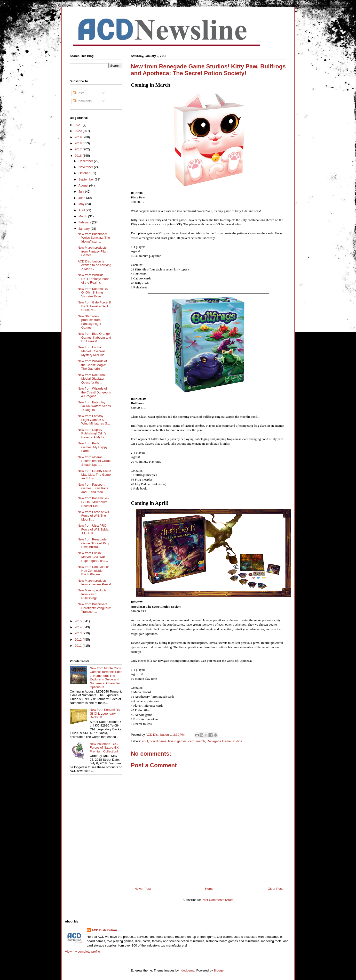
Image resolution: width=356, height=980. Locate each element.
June (82, 198)
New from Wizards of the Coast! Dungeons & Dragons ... (94, 392)
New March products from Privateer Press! (94, 583)
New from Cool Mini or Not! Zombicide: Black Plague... (93, 571)
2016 (79, 156)
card (191, 741)
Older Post (275, 889)
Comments (82, 101)
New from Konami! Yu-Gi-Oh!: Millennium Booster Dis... (93, 502)
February (85, 222)
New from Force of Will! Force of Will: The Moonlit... (94, 516)
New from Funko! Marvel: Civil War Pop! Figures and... (93, 557)
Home (209, 889)
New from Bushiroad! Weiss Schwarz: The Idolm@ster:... (94, 238)
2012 (79, 640)
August (84, 185)
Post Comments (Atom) (218, 900)
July (82, 192)
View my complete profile (82, 951)
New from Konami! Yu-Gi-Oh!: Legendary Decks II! (105, 713)
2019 (79, 137)
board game (158, 741)
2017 (79, 149)
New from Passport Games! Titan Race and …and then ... (93, 488)
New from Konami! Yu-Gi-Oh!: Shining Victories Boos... (93, 293)
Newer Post (143, 889)
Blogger (219, 970)
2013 (79, 633)
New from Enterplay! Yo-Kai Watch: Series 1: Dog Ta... (94, 406)
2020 (79, 131)
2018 (79, 143)
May (82, 204)
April (82, 210)
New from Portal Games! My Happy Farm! (92, 447)
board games (177, 741)
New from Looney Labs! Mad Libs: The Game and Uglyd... (94, 474)
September (87, 179)
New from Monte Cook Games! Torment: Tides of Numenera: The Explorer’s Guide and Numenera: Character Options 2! (106, 678)
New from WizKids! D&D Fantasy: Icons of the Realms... (93, 279)
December (86, 161)
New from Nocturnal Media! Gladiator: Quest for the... (91, 379)
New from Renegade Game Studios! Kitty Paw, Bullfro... (93, 543)
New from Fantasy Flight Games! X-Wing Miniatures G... (94, 420)
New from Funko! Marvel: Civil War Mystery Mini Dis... (92, 351)
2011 (79, 646)
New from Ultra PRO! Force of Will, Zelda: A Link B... (93, 529)
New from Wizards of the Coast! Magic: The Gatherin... (92, 365)
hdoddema (187, 970)
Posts (79, 93)
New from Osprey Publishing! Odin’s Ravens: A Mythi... (92, 433)
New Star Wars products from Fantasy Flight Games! (89, 322)
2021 (79, 125)
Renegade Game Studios (224, 741)
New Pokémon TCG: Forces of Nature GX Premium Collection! (104, 748)
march (201, 741)
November (86, 167)
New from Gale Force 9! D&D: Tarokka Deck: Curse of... (94, 306)
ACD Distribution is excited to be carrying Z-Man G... (94, 265)
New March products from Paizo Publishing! (92, 594)
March (83, 216)
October (85, 173)
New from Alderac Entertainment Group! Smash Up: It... (94, 461)
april (145, 741)
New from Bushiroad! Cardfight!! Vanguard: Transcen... (94, 608)
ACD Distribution (104, 930)
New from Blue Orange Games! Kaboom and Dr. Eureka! (94, 337)
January (85, 229)
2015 (79, 621)
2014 (79, 627)
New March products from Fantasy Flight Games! (93, 251)
